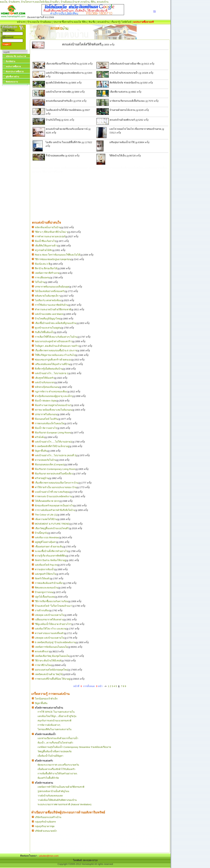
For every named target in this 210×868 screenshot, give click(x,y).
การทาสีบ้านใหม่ (43, 665)
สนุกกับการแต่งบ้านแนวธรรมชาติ (54, 721)
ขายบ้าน (85, 2)
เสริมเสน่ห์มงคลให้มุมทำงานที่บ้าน (52, 364)
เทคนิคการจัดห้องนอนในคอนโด (51, 647)
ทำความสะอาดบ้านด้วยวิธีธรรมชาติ (53, 309)
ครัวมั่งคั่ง (40, 437)
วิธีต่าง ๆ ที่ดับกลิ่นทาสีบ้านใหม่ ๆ (51, 232)
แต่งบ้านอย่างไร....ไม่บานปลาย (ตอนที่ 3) (56, 455)
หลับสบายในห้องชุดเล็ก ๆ (48, 296)
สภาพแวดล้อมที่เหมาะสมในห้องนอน (54, 410)
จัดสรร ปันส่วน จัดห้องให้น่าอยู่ (50, 560)
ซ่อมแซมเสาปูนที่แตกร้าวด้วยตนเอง (53, 360)
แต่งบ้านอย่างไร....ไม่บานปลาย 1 (52, 373)
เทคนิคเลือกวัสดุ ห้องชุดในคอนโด (52, 656)
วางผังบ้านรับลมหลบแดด (50, 796)
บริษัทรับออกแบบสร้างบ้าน (48, 817)
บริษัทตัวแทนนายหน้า (46, 831)
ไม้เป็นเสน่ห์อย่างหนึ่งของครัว (50, 291)
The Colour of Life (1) (46, 515)
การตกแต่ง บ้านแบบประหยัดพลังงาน (54, 496)
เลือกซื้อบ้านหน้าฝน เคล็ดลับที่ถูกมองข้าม (56, 323)
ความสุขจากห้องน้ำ (45, 569)
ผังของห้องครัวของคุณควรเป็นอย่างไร (54, 506)
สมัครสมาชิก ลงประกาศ (16, 56)
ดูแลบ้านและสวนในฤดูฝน (48, 328)
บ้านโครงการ (28, 2)
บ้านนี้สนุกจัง (41, 533)
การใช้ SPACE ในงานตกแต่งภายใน (56, 712)
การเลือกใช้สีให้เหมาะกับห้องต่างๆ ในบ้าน (56, 337)
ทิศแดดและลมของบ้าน (47, 588)
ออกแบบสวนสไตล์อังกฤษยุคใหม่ (51, 670)
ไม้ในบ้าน (40, 282)
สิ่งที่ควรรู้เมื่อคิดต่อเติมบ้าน (49, 369)
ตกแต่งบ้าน (103, 2)
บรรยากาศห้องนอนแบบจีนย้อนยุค (52, 287)
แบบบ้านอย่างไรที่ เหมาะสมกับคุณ (52, 492)
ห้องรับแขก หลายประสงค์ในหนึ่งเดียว (54, 474)
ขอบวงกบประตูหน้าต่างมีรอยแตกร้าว (54, 341)
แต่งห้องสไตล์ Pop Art (46, 565)
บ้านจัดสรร (14, 2)
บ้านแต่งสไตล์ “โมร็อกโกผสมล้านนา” (54, 606)
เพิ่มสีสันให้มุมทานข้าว (46, 246)
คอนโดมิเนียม (42, 2)
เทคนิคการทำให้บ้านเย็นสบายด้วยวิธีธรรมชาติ (61, 787)
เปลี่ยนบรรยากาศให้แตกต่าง (49, 620)
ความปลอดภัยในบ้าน (46, 460)
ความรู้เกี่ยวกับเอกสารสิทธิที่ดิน (51, 556)
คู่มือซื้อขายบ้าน (12, 77)
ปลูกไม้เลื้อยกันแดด (45, 597)
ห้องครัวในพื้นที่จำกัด (48, 778)
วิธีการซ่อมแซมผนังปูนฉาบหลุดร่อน (53, 259)
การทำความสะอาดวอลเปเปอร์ (50, 237)
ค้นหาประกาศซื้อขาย (15, 72)
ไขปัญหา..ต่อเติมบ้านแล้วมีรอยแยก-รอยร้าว (57, 346)
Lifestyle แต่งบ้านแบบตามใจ (50, 615)
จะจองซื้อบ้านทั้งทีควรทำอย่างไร (51, 551)
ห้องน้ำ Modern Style (46, 401)
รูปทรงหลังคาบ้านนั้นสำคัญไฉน (53, 791)
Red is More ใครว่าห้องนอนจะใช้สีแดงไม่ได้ (58, 255)
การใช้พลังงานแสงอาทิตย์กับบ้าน (52, 305)
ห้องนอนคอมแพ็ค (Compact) (50, 465)
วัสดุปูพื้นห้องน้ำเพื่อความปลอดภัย (55, 751)
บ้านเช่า (76, 2)
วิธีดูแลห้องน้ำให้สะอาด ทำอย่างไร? (53, 624)
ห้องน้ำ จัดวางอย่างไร (46, 428)
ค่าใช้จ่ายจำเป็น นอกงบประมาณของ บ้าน (56, 487)
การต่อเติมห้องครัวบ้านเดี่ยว (49, 583)
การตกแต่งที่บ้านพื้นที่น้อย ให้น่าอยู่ (53, 679)
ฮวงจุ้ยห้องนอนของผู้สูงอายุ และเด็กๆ (54, 396)
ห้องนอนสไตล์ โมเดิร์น (46, 419)
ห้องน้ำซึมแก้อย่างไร (45, 241)
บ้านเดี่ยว (55, 2)
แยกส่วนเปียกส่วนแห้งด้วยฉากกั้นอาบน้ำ (58, 738)
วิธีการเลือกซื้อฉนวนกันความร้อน (52, 601)
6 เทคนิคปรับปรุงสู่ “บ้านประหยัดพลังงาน (55, 642)
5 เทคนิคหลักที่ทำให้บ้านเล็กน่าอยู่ (52, 446)
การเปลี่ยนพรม (42, 278)
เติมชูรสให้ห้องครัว (45, 378)
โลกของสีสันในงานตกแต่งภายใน (54, 729)
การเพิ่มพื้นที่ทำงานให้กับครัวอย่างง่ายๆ (57, 774)
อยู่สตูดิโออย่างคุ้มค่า (46, 542)
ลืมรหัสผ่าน (11, 61)
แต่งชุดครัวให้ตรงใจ (45, 574)
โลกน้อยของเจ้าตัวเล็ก (46, 699)
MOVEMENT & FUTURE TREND (52, 524)
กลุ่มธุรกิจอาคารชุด (45, 826)
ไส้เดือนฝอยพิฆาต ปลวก (47, 501)
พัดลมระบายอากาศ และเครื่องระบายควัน (58, 765)
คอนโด (4, 2)
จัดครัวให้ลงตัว (43, 579)
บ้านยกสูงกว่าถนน (44, 592)
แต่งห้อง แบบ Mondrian (47, 537)
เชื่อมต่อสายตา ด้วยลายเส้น (49, 547)
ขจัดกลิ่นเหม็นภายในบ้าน (48, 227)
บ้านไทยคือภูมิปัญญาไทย (48, 319)
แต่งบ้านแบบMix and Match (49, 314)
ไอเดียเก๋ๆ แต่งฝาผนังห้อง (48, 300)
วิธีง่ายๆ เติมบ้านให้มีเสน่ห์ (48, 661)
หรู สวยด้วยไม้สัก (44, 250)
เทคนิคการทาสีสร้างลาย (47, 273)
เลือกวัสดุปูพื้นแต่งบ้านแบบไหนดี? (52, 528)
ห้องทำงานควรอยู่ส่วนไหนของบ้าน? (53, 405)
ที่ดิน (93, 2)
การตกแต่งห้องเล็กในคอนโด (50, 423)
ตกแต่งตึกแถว (42, 651)
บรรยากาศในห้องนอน (46, 414)
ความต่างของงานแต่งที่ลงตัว (50, 633)
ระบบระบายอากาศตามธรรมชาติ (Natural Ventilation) (64, 804)
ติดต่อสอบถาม (12, 82)
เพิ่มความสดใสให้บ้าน (46, 519)
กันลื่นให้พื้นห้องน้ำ (44, 332)
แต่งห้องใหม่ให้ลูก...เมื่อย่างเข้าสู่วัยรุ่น (57, 716)
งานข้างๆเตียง (42, 610)
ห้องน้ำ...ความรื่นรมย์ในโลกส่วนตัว (55, 743)
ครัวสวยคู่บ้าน (42, 478)
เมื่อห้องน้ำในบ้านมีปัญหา (50, 756)
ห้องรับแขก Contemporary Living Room (55, 469)
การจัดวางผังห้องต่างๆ (49, 725)
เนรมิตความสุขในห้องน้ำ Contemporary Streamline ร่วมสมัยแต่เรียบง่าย (74, 747)
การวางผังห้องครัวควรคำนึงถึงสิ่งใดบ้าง (55, 510)
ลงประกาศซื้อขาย (13, 66)
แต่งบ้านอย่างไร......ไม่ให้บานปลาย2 (53, 442)
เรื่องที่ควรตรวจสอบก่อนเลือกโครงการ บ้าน (57, 483)
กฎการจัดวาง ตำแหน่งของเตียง (51, 392)
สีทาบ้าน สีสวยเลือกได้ (46, 268)
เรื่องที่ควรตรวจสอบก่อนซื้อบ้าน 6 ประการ (56, 351)
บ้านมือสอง (66, 2)
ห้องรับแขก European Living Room (53, 433)
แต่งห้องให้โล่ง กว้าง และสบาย (51, 629)
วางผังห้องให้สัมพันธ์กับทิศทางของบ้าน (57, 800)
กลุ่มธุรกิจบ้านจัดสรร (45, 822)
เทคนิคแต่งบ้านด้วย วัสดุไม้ (49, 674)
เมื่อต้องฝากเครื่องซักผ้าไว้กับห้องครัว (56, 769)
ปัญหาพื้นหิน (41, 451)
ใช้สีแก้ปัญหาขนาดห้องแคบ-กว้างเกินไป (55, 355)
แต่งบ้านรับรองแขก (45, 382)
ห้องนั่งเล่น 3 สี (42, 264)
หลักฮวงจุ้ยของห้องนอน (47, 387)
